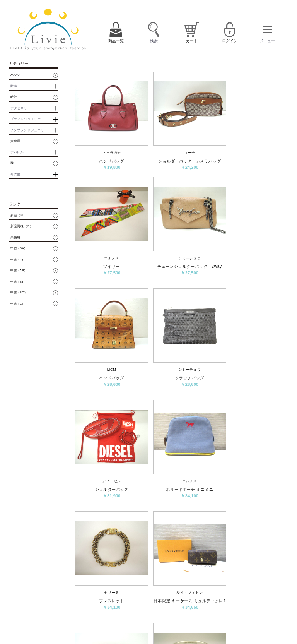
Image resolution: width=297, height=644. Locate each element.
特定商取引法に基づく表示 (229, 607)
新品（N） (19, 216)
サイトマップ (211, 619)
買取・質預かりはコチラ (73, 626)
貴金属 (15, 141)
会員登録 (207, 594)
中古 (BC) (18, 293)
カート (188, 594)
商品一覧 (168, 594)
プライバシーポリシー (178, 619)
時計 (14, 97)
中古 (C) (17, 304)
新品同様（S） (22, 226)
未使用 (15, 238)
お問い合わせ (193, 607)
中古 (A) (17, 260)
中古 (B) (17, 282)
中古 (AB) (18, 271)
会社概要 (168, 607)
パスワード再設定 (255, 596)
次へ (224, 539)
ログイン (228, 594)
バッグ (15, 75)
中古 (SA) (18, 248)
